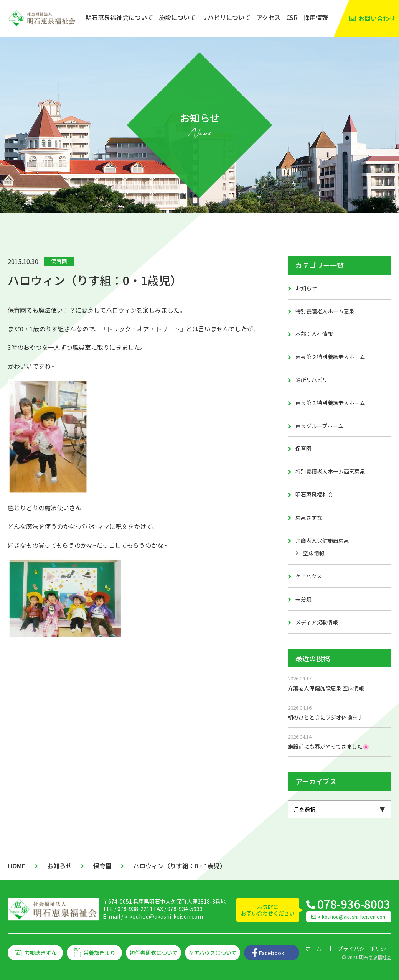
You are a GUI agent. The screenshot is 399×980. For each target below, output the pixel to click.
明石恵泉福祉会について (119, 17)
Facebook (272, 953)
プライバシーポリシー (364, 949)
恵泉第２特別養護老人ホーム (330, 357)
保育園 (59, 261)
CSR (292, 17)
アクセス (268, 17)
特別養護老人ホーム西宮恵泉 (330, 471)
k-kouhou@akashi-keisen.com (164, 916)
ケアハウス (309, 576)
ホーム (313, 949)
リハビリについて (226, 17)
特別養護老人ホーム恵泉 (325, 311)
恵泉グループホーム (319, 426)
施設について (177, 17)
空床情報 (314, 553)
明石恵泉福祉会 (314, 494)
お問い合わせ (377, 18)
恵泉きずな (309, 517)
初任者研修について (153, 953)
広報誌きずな (40, 953)
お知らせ (306, 288)
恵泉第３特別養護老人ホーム (330, 403)
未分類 (303, 599)
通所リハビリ (312, 380)
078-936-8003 (354, 904)
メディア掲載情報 (317, 622)
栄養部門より (99, 953)
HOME (17, 866)
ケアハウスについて (213, 953)
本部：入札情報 (314, 334)
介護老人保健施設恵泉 (322, 540)
